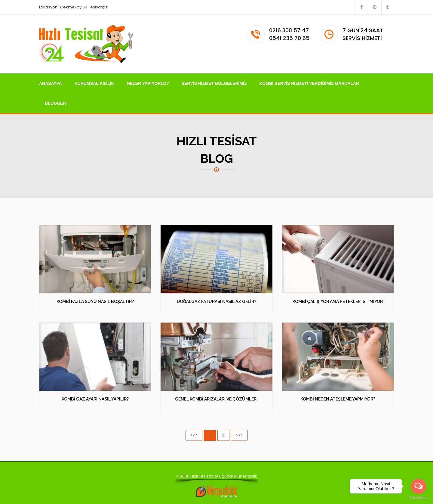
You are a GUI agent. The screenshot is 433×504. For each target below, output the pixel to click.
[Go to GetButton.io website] (419, 498)
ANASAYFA (51, 83)
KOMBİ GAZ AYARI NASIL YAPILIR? (95, 399)
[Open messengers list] (419, 486)
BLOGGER (55, 103)
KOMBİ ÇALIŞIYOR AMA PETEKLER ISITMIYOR (338, 301)
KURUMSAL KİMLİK (94, 83)
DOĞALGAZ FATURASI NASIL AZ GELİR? (216, 301)
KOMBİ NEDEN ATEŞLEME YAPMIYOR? (338, 399)
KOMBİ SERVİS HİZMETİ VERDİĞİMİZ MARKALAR (309, 83)
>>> (239, 435)
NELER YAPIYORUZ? (148, 83)
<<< (194, 435)
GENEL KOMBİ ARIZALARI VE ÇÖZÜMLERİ (216, 399)
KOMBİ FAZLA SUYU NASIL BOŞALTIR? (95, 301)
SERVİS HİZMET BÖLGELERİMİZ (214, 83)
